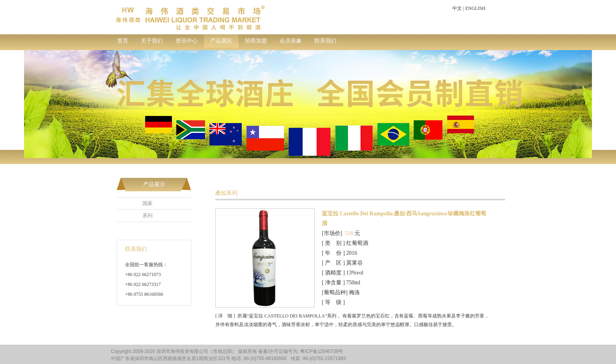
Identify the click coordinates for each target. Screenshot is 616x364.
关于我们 (152, 41)
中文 (457, 8)
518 (349, 233)
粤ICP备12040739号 (322, 351)
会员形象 (291, 41)
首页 (123, 41)
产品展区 (221, 41)
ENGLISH (475, 8)
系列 (147, 216)
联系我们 (325, 41)
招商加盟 (256, 41)
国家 (147, 203)
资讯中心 (187, 41)
